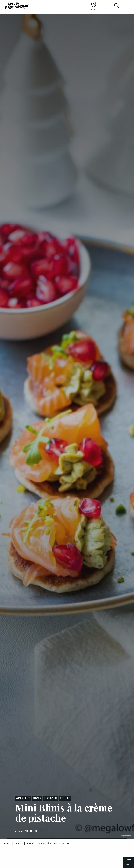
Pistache (51, 798)
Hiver (37, 798)
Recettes (19, 843)
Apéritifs (23, 798)
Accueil (7, 843)
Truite (65, 798)
